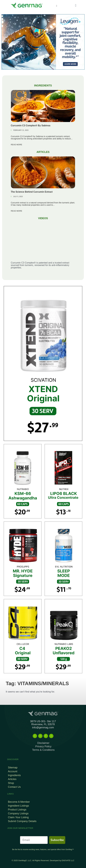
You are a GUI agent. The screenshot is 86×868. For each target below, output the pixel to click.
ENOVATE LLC (68, 860)
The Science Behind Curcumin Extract (32, 192)
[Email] (34, 840)
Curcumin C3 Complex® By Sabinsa (31, 126)
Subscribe (57, 840)
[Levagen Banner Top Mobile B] (43, 42)
